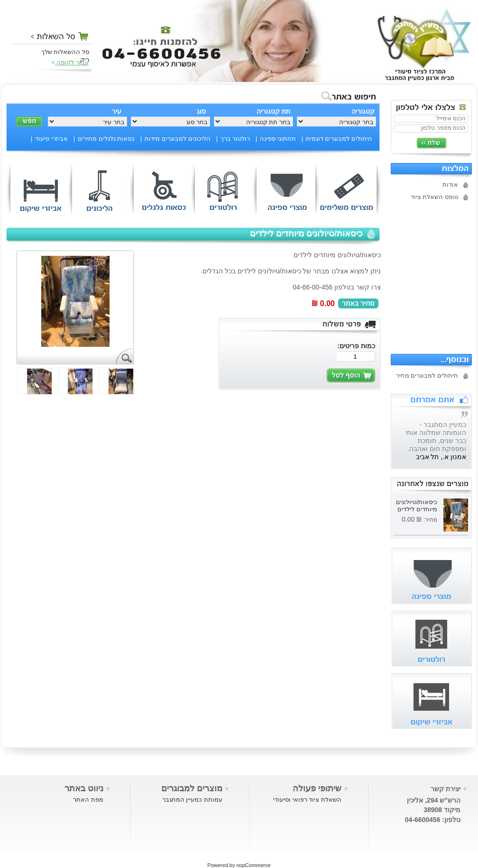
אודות (450, 185)
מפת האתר (88, 800)
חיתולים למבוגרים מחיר (427, 375)
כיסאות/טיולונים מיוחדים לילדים (417, 506)
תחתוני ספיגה (278, 139)
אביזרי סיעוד (51, 139)
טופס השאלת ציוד (434, 197)
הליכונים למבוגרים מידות (177, 139)
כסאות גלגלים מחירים (106, 139)
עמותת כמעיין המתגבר (192, 800)
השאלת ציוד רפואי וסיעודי (307, 800)
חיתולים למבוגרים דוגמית (339, 139)
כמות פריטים (357, 346)
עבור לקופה (72, 62)
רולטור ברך (235, 139)
